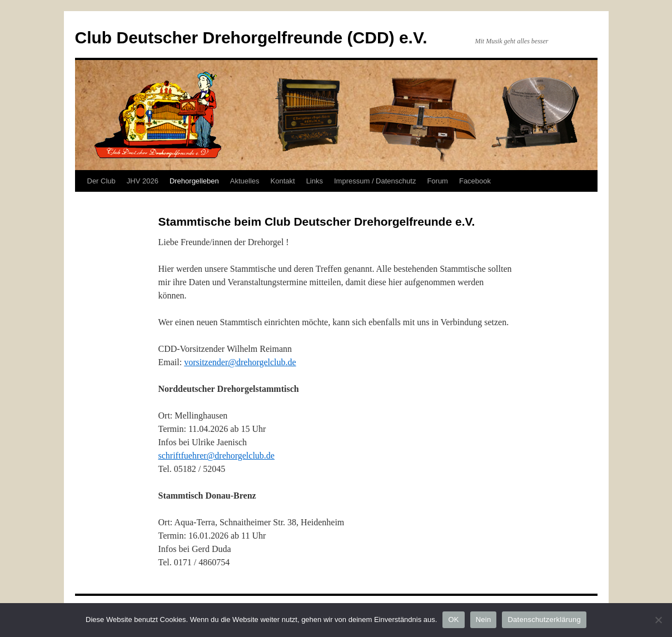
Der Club (101, 181)
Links (315, 181)
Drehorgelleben (194, 181)
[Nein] (658, 620)
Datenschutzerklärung (544, 619)
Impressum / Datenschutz (375, 181)
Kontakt (283, 181)
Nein (484, 619)
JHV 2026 (143, 181)
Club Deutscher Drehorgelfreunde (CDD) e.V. (251, 38)
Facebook (475, 181)
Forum (437, 181)
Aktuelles (245, 181)
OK (453, 619)
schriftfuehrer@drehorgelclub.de (216, 456)
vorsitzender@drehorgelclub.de (240, 362)
